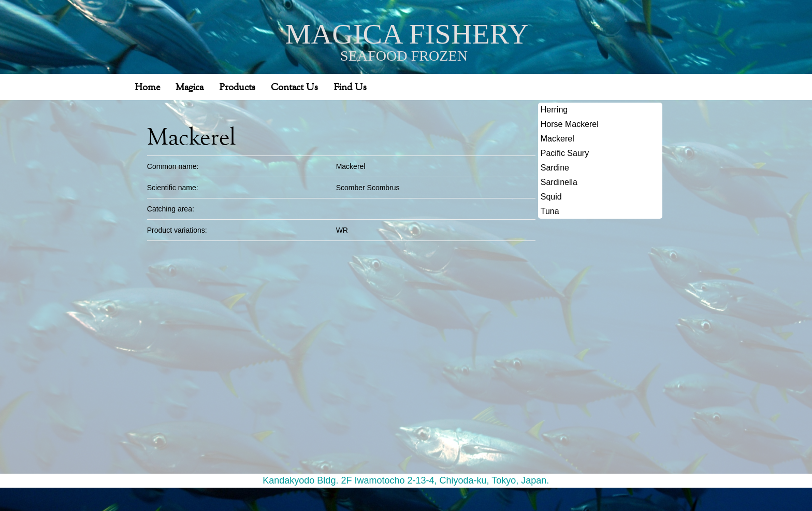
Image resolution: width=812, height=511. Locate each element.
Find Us (350, 84)
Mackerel (557, 136)
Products (237, 84)
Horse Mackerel (570, 122)
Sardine (555, 165)
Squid (551, 194)
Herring (554, 107)
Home (147, 84)
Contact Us (294, 84)
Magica (190, 84)
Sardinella (559, 180)
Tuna (550, 209)
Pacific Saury (565, 151)
